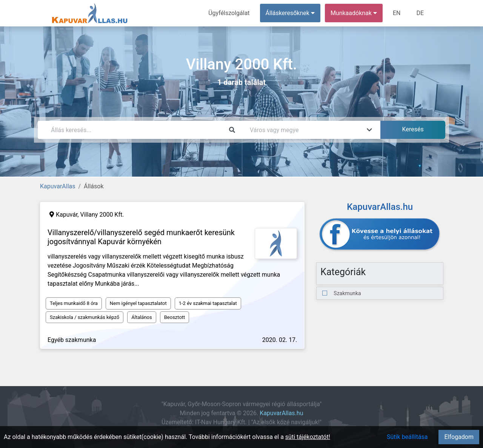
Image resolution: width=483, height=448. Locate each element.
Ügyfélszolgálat (229, 13)
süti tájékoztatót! (308, 437)
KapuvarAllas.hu (281, 413)
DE (420, 13)
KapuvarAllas (58, 186)
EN (397, 13)
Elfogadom (459, 437)
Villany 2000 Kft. (102, 215)
